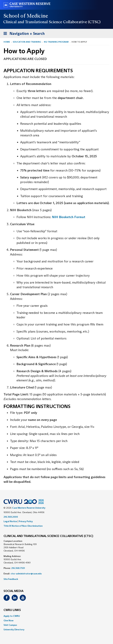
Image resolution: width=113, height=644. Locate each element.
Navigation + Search (23, 34)
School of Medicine (26, 16)
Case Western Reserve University (29, 508)
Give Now (8, 620)
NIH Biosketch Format (69, 217)
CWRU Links (12, 610)
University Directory (14, 629)
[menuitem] (56, 616)
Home (7, 42)
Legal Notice (10, 521)
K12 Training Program (56, 42)
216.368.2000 (11, 517)
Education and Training (27, 42)
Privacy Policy (26, 521)
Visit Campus (10, 625)
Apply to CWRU (12, 616)
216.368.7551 (18, 568)
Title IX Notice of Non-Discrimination (23, 526)
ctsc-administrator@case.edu (26, 574)
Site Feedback (11, 579)
